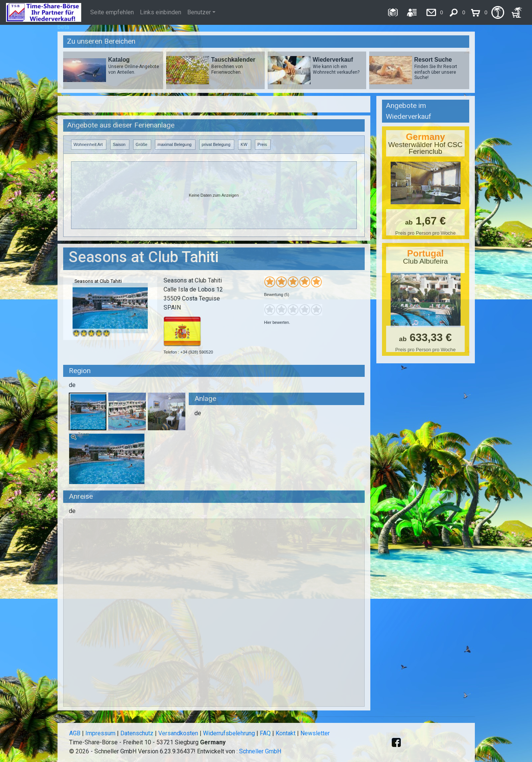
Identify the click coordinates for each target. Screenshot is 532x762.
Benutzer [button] (199, 12)
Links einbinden (161, 12)
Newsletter (315, 733)
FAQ (265, 733)
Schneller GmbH (260, 751)
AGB (75, 733)
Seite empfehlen (112, 12)
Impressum (100, 733)
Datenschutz (137, 733)
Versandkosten (178, 733)
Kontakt (286, 733)
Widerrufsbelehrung (229, 733)
